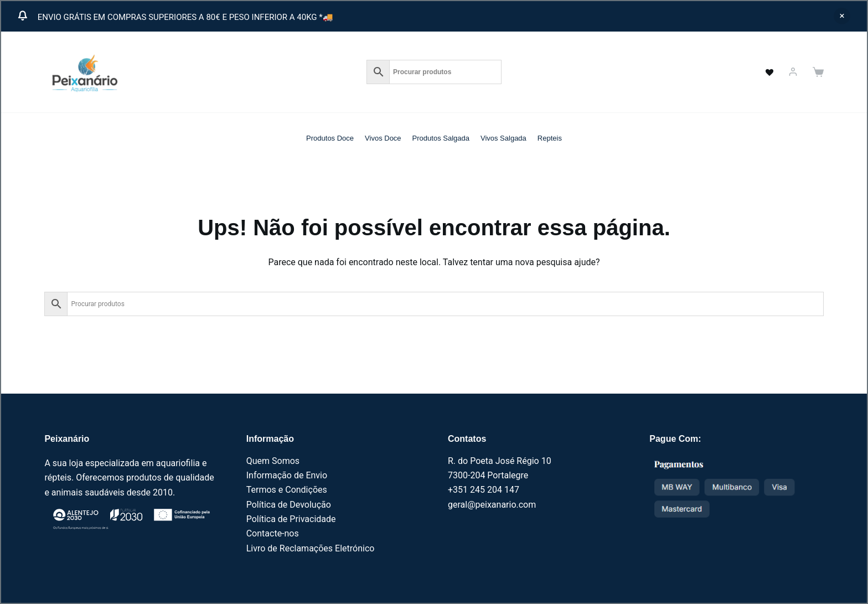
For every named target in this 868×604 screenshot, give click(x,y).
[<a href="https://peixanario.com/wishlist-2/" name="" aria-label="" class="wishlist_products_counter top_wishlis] (763, 72)
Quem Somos (273, 461)
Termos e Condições (287, 490)
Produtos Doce (330, 138)
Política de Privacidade (291, 519)
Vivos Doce (383, 138)
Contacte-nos (273, 533)
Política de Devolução (289, 505)
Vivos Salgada (503, 138)
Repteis (550, 138)
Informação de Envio (287, 475)
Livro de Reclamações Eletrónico (311, 548)
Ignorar (842, 16)
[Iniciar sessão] (793, 72)
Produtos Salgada (441, 138)
